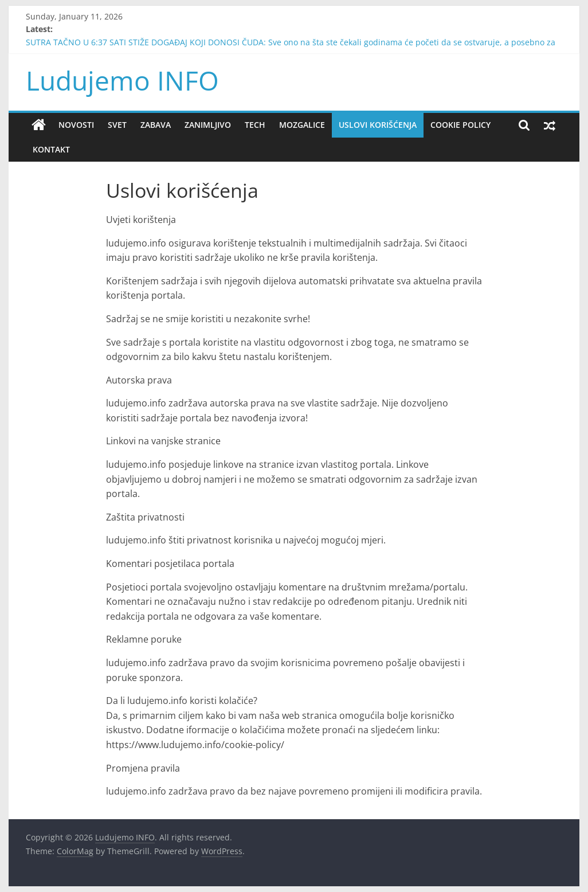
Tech (255, 125)
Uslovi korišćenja (378, 125)
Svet (117, 125)
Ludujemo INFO (122, 80)
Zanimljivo (208, 125)
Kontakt (51, 149)
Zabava (156, 125)
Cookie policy (460, 125)
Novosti (76, 125)
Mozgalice (302, 125)
